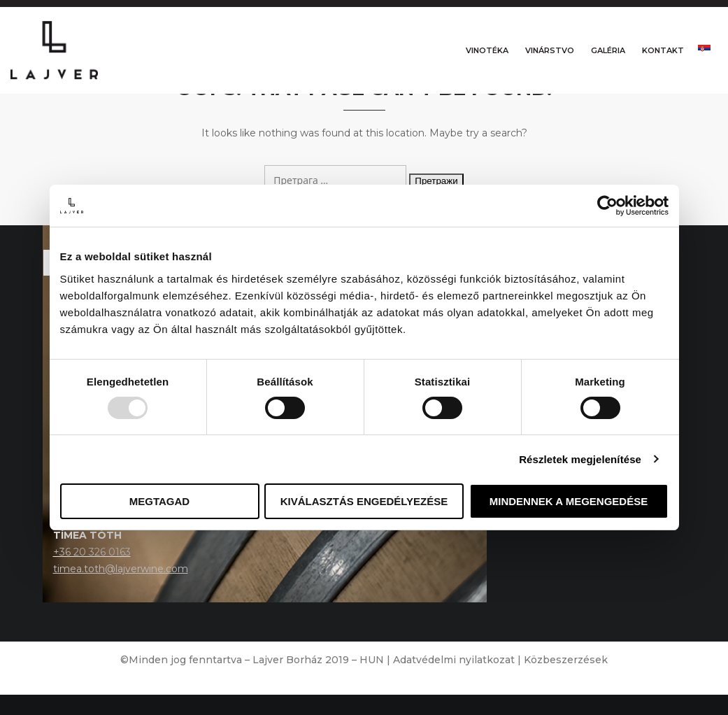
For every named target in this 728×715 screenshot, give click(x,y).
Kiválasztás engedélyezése (364, 501)
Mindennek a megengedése (569, 501)
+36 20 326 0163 (92, 572)
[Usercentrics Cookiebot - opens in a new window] (607, 206)
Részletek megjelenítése (580, 459)
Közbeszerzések (566, 680)
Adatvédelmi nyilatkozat (454, 680)
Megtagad (159, 501)
